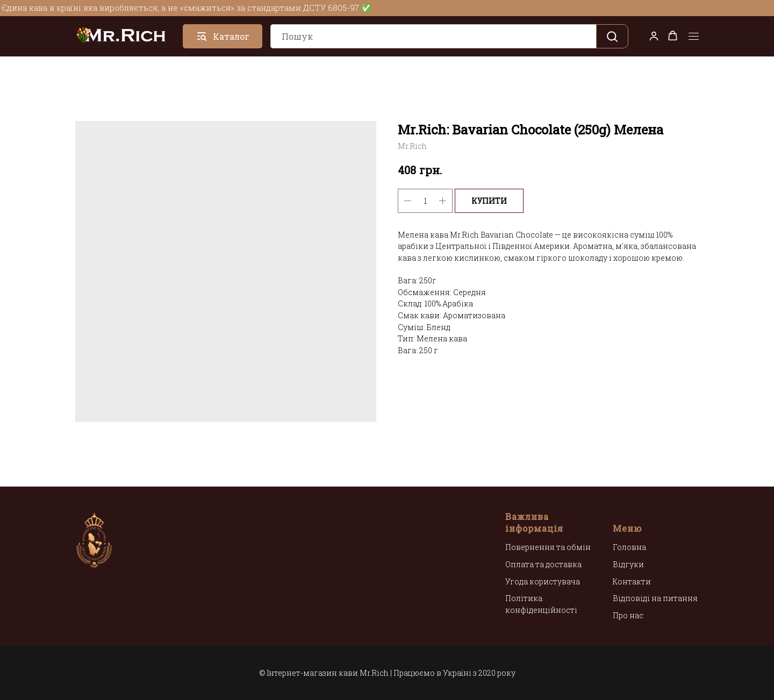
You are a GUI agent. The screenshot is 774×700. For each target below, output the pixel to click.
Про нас (628, 615)
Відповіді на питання (655, 598)
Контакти (632, 581)
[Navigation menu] (694, 37)
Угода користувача (543, 581)
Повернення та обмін (548, 547)
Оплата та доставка (543, 564)
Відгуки (628, 564)
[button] (654, 36)
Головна (629, 547)
